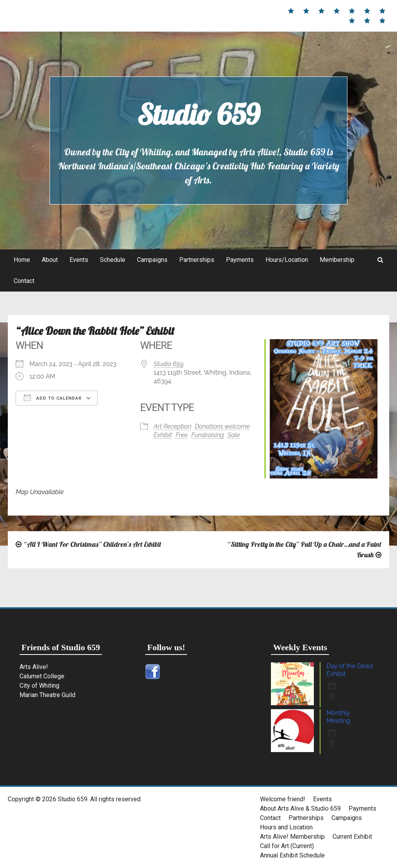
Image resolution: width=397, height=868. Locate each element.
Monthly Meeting (338, 717)
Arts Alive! (34, 667)
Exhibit (163, 435)
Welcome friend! (283, 799)
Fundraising (208, 435)
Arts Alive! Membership (292, 837)
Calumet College (42, 676)
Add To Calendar (53, 398)
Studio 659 (198, 114)
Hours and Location (286, 827)
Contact (24, 281)
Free (182, 435)
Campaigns (152, 260)
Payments (240, 260)
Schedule (113, 260)
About (50, 260)
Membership (337, 260)
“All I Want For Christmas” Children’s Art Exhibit (92, 544)
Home (22, 260)
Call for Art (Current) (287, 846)
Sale (234, 435)
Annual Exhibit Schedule (292, 855)
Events (79, 260)
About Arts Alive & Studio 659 (300, 808)
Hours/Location (287, 260)
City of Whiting (39, 686)
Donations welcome (222, 426)
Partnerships (197, 260)
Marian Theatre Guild (47, 695)
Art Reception (173, 426)
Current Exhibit (352, 837)
